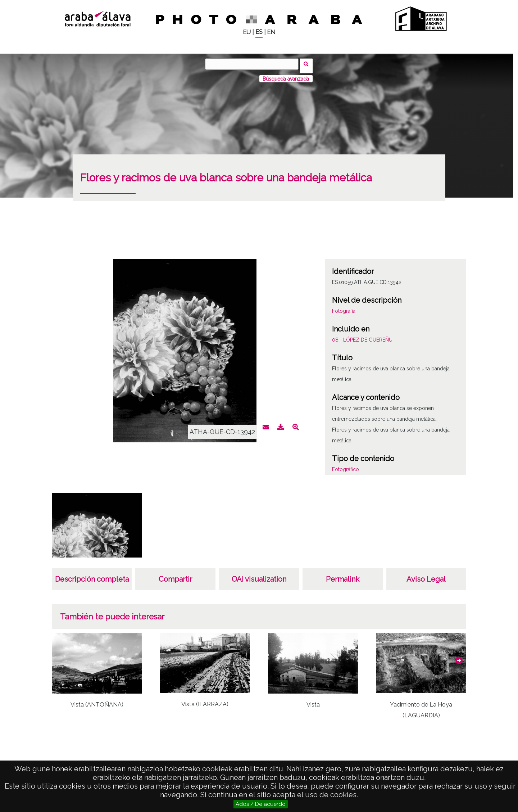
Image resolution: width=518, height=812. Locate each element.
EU (247, 32)
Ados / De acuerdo (261, 804)
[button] (459, 657)
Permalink (343, 576)
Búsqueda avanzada (286, 75)
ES (259, 32)
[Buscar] (254, 64)
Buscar (308, 64)
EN (271, 32)
